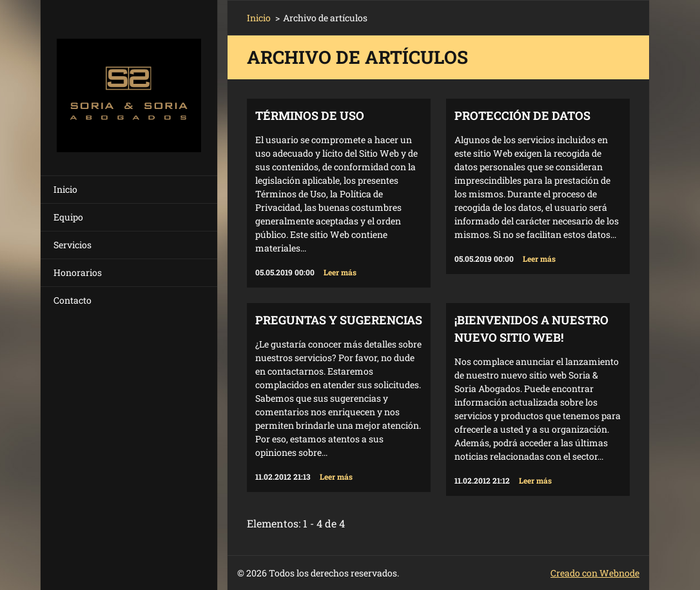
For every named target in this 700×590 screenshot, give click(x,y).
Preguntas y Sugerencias (339, 320)
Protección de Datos (522, 115)
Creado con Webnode (595, 573)
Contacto (73, 300)
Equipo (68, 217)
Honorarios (78, 272)
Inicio (65, 189)
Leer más (340, 272)
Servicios (73, 245)
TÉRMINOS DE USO (310, 115)
